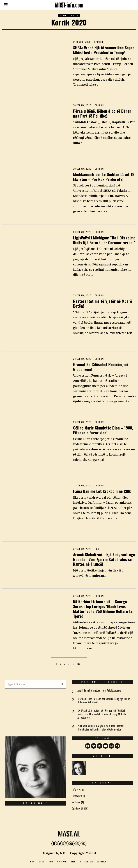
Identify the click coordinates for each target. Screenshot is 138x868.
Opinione (99, 42)
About (43, 860)
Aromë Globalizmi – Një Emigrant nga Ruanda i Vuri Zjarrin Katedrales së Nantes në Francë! (104, 559)
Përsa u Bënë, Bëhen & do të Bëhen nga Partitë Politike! (102, 113)
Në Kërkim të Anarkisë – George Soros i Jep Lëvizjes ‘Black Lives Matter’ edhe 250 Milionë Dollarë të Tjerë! (103, 609)
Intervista (75, 860)
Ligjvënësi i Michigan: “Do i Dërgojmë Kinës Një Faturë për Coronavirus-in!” (104, 240)
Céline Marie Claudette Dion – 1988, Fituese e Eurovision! (103, 430)
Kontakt (89, 860)
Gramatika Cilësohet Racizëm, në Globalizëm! (101, 367)
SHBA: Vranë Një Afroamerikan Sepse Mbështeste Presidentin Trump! (104, 50)
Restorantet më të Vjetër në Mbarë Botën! (103, 303)
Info (97, 549)
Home (33, 860)
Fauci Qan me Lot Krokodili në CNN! (102, 491)
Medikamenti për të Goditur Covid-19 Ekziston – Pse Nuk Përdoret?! (104, 177)
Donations (102, 860)
